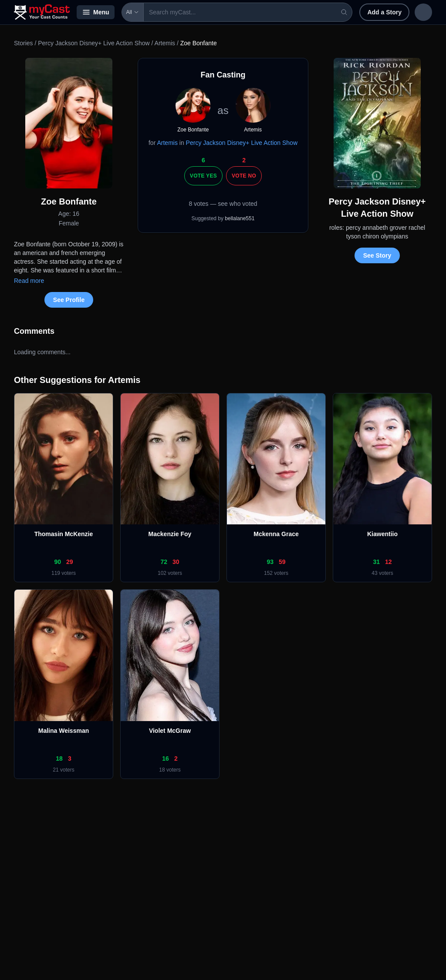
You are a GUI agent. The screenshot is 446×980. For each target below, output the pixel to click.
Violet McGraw (170, 731)
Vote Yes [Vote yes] (203, 176)
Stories (24, 43)
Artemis (165, 43)
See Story (377, 255)
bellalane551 (240, 218)
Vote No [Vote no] (244, 176)
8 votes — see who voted (223, 204)
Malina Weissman (64, 731)
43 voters (382, 573)
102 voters (170, 573)
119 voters (64, 573)
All (133, 12)
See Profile (69, 300)
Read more (29, 281)
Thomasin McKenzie (64, 534)
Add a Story (328, 12)
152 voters (276, 573)
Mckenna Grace (276, 534)
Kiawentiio (382, 534)
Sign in (375, 12)
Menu (96, 12)
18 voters (170, 770)
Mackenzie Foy (170, 534)
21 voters (63, 770)
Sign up (414, 12)
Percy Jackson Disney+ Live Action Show (94, 43)
